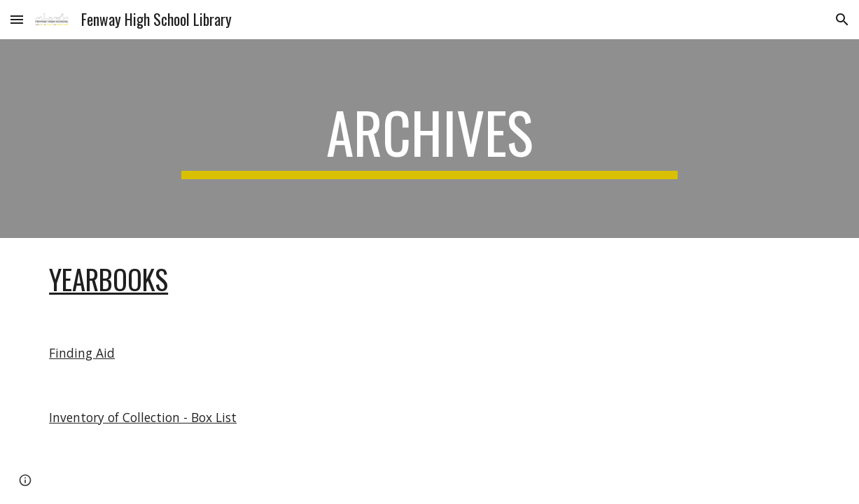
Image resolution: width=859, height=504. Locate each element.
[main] (430, 139)
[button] (17, 19)
